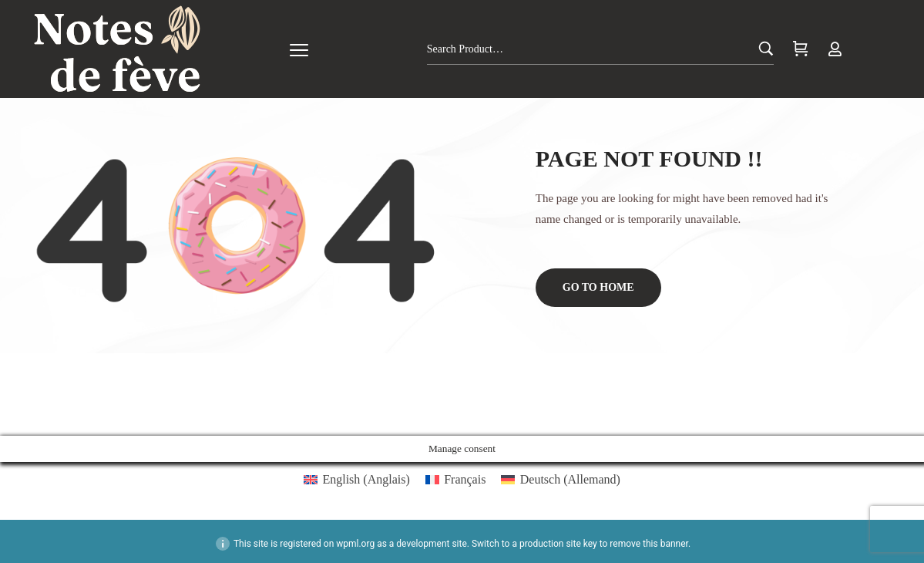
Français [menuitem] (465, 479)
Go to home (598, 287)
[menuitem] (357, 480)
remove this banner (649, 544)
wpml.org (355, 544)
